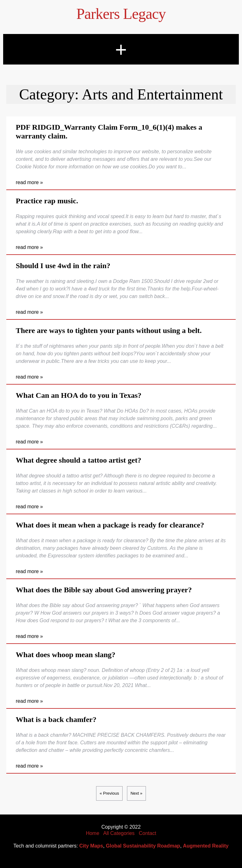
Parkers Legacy (121, 14)
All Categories (119, 833)
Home (92, 833)
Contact (147, 833)
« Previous (109, 793)
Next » (136, 793)
